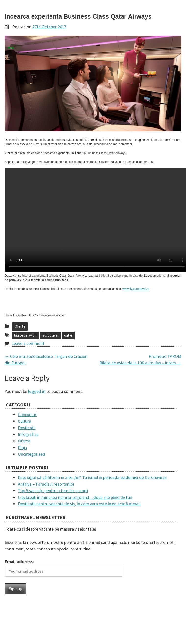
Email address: (19, 562)
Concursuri (28, 414)
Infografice (28, 434)
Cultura (25, 421)
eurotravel (50, 335)
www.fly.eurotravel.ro (136, 289)
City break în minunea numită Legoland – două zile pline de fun (75, 497)
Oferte (20, 326)
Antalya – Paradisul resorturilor (46, 484)
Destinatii (27, 428)
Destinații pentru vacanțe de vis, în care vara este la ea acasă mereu (79, 504)
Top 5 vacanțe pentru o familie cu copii (53, 491)
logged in (37, 391)
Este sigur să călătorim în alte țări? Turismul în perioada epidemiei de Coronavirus (92, 477)
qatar (68, 335)
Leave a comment (28, 343)
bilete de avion (25, 335)
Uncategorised (31, 454)
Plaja (22, 447)
